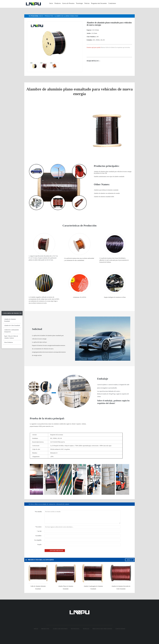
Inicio (51, 3)
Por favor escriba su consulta (82, 517)
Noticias (87, 3)
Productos (58, 3)
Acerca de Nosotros (68, 3)
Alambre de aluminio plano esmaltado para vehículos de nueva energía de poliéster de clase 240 (113, 172)
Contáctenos (112, 3)
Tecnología (79, 3)
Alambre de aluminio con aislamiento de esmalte (107, 193)
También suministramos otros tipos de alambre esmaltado (109, 177)
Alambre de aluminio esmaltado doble (104, 197)
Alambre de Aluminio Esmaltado (66, 16)
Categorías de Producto (12, 313)
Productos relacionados (40, 560)
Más (130, 560)
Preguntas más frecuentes (99, 3)
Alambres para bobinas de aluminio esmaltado (106, 190)
